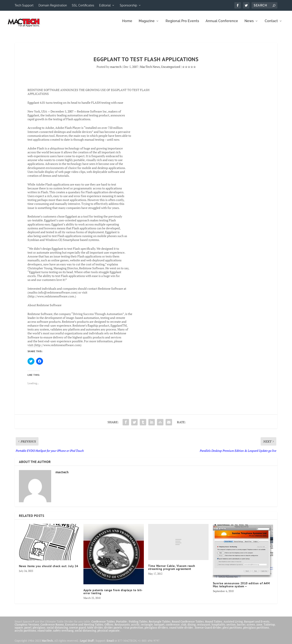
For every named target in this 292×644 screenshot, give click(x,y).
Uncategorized (171, 70)
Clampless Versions (27, 627)
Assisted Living (233, 624)
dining (192, 627)
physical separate (108, 633)
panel (28, 630)
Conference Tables (103, 624)
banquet (159, 627)
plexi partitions (232, 630)
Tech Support (24, 5)
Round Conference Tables (188, 624)
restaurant (204, 627)
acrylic (135, 627)
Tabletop (269, 627)
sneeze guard (78, 630)
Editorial (105, 5)
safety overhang (63, 633)
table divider (95, 630)
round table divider (181, 630)
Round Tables (214, 624)
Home (127, 24)
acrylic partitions (25, 633)
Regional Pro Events (182, 24)
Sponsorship (128, 5)
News (249, 24)
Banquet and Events (257, 624)
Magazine (147, 24)
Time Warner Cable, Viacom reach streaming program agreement (172, 570)
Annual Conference (222, 24)
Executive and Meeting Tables (84, 627)
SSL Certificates (83, 5)
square (19, 630)
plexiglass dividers (156, 630)
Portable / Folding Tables (132, 624)
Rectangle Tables (160, 624)
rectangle (147, 627)
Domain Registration (53, 5)
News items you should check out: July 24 (49, 569)
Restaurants (122, 627)
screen (251, 627)
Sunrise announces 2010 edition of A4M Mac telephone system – (241, 588)
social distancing (57, 630)
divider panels (113, 630)
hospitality (218, 627)
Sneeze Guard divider (208, 630)
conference (173, 627)
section (231, 627)
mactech (116, 70)
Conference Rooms (52, 627)
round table (45, 633)
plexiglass (39, 630)
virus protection (133, 630)
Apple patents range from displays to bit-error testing (113, 595)
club (184, 627)
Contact (271, 24)
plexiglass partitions (256, 630)
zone (259, 627)
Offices (109, 627)
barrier (241, 627)
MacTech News (150, 70)
